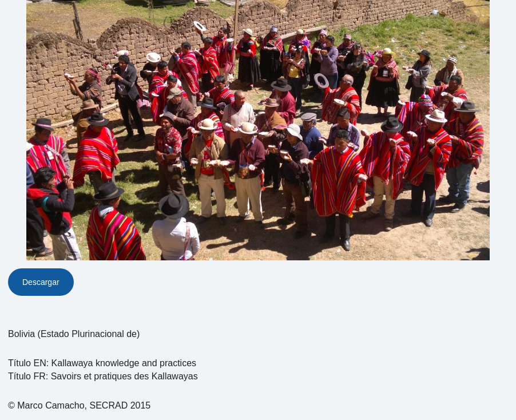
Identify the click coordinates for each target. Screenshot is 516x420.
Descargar (41, 282)
